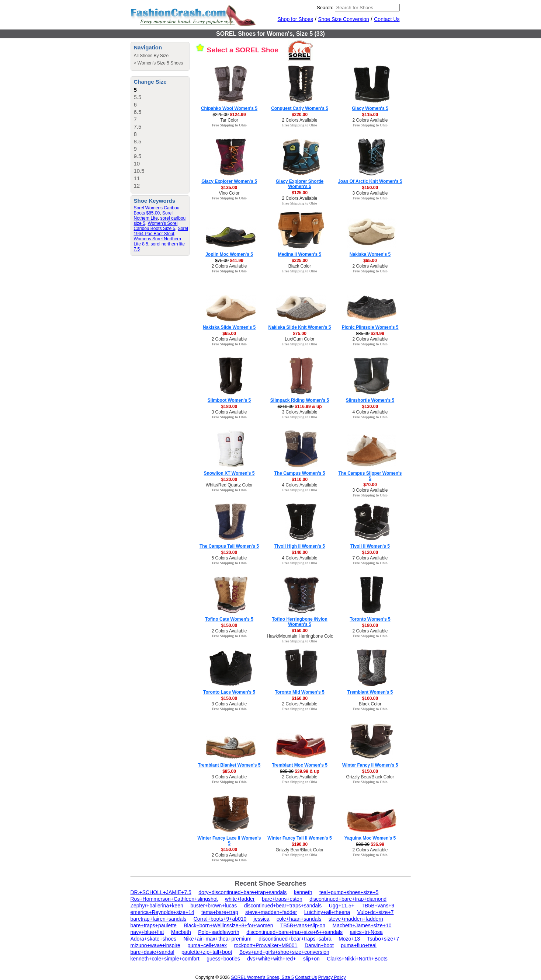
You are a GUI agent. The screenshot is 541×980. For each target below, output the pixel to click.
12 (137, 186)
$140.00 (300, 552)
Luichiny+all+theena (327, 912)
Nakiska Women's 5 (370, 254)
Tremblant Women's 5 (370, 692)
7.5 (138, 127)
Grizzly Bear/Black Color (370, 777)
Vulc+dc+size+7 (376, 912)
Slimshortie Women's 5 (370, 400)
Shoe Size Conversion (344, 19)
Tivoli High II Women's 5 (300, 546)
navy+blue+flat (147, 932)
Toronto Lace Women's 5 (229, 692)
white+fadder (240, 899)
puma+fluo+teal (359, 945)
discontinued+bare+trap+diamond (348, 899)
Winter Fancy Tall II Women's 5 (299, 838)
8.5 (138, 141)
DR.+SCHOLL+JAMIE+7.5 (161, 892)
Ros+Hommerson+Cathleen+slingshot (174, 899)
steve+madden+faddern (356, 919)
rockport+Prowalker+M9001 (266, 945)
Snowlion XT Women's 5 (229, 473)
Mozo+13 (349, 939)
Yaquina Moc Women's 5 (370, 838)
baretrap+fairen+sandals (159, 919)
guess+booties (223, 959)
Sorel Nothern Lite (153, 216)
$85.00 (229, 771)
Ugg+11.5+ (342, 906)
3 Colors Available (370, 193)
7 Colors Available (370, 558)
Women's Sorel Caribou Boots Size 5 (156, 226)
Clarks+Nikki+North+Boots (357, 959)
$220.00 (300, 115)
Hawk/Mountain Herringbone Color (301, 636)
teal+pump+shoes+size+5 (349, 892)
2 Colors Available (300, 120)
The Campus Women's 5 (300, 473)
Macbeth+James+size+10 (362, 925)
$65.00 (370, 261)
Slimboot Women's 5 (229, 400)
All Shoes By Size (151, 56)
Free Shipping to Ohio (229, 125)
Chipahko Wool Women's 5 (229, 108)
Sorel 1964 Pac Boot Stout (161, 231)
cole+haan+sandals (299, 919)
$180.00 (229, 407)
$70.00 (370, 485)
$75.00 (300, 334)
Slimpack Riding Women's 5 (300, 400)
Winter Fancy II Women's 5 (370, 765)
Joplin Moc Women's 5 (229, 254)
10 (137, 163)
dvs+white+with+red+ (271, 959)
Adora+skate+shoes (154, 939)
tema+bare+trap (220, 912)
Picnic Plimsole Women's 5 (370, 327)
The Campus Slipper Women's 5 (370, 476)
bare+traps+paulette (154, 925)
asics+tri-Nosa (366, 932)
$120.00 (229, 479)
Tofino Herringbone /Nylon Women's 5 (299, 622)
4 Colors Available (370, 412)
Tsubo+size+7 (383, 939)
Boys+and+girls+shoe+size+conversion (284, 952)
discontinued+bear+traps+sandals (283, 906)
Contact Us (387, 19)
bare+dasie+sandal (152, 952)
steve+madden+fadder (271, 912)
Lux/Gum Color (300, 339)
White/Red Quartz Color (229, 485)
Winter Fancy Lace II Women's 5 (229, 841)
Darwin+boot (319, 945)
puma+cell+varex (207, 945)
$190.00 (300, 844)
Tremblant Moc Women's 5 (300, 765)
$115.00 (370, 115)
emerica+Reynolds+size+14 (162, 912)
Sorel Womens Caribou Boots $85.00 (157, 210)
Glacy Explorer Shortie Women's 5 (300, 184)
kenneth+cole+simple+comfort (165, 959)
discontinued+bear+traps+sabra (295, 939)
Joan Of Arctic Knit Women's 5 (370, 181)
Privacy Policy (332, 977)
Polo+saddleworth (219, 932)
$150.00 (370, 188)
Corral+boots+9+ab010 (220, 919)
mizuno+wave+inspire (155, 945)
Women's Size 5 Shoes (160, 63)
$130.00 (370, 407)
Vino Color (229, 193)
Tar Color (229, 120)
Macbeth (181, 932)
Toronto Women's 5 (370, 619)
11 (137, 178)
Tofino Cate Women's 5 (229, 619)
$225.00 (300, 261)
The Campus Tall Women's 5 (229, 546)
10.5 (139, 171)
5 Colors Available (229, 558)
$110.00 (300, 479)
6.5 (138, 112)
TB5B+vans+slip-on (303, 925)
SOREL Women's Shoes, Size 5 (262, 977)
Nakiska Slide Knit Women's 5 (299, 327)
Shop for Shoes (296, 19)
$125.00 (300, 193)
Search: (325, 8)
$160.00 (300, 698)
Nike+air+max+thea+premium (217, 939)
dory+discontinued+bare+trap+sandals (242, 892)
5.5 (138, 97)
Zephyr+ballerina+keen (157, 906)
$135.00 (229, 188)
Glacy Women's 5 (370, 108)
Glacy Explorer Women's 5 (229, 181)
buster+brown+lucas (214, 906)
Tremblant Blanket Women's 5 (229, 765)
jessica (262, 919)
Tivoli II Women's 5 (370, 546)
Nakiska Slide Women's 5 (229, 327)
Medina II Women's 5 (300, 254)
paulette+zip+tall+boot (207, 952)
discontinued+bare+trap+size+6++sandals (294, 932)
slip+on (311, 959)
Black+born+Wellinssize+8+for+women (228, 925)
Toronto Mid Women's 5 (299, 692)
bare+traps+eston (282, 899)
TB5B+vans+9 (378, 906)
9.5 (138, 156)
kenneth (303, 892)
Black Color (300, 266)
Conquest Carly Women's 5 (300, 108)
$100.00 (370, 698)
